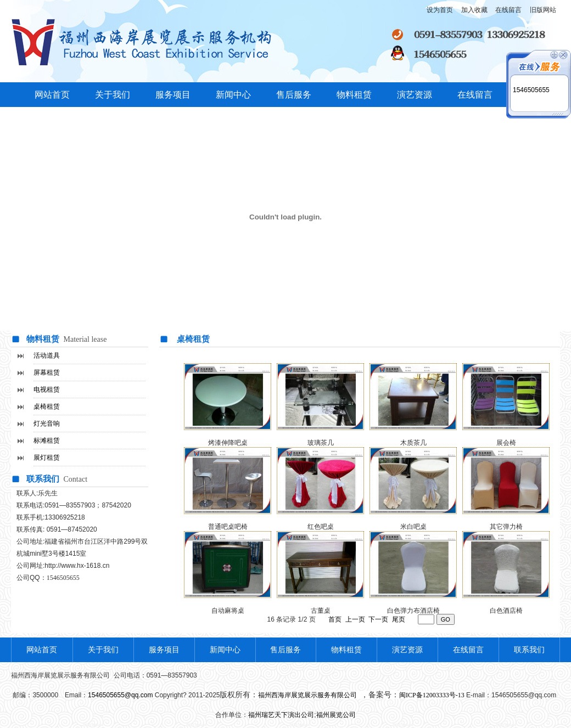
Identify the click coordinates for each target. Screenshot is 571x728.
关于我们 (113, 95)
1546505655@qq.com (120, 695)
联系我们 (529, 650)
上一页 (355, 619)
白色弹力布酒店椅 (413, 611)
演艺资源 (415, 95)
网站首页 (52, 95)
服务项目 (173, 95)
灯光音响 (47, 424)
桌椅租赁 (47, 407)
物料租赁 (354, 95)
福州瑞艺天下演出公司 (281, 715)
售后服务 (294, 95)
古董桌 (321, 611)
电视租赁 (47, 390)
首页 (335, 619)
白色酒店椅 (506, 611)
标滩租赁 (47, 441)
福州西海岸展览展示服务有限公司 (308, 695)
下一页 (378, 619)
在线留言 (475, 95)
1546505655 (531, 90)
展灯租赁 (47, 458)
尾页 (399, 619)
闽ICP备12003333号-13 (432, 695)
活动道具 (47, 355)
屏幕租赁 (47, 373)
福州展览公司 (336, 715)
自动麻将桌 (228, 611)
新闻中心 (233, 95)
